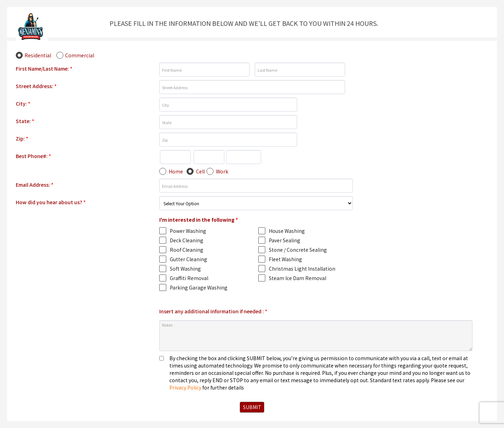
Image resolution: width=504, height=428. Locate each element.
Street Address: (36, 86)
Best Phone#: (33, 156)
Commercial (80, 55)
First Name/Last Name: (44, 69)
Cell (200, 171)
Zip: (22, 138)
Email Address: (35, 185)
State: (25, 121)
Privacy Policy (185, 387)
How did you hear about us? (51, 202)
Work (222, 171)
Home (176, 171)
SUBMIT (252, 407)
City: (23, 104)
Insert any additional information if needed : (213, 311)
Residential (38, 55)
